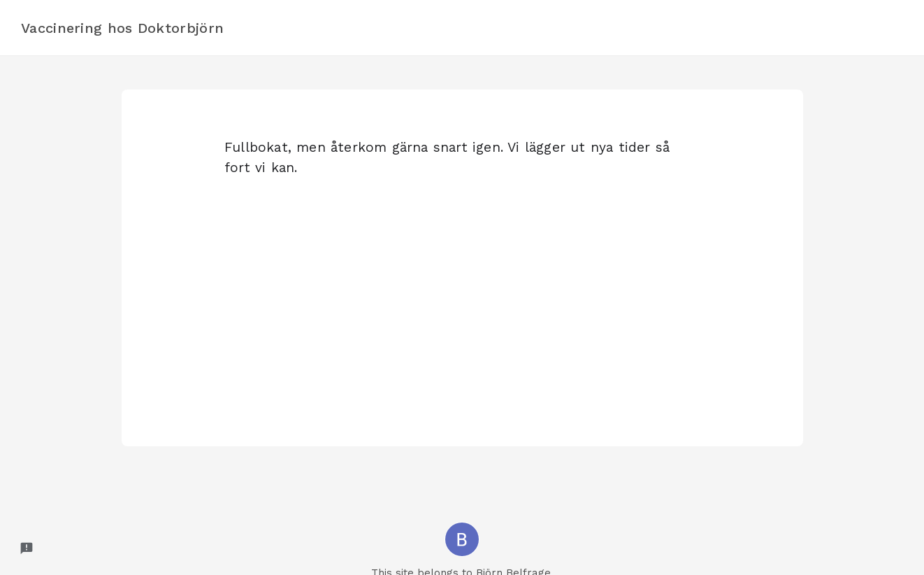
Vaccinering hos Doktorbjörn (122, 28)
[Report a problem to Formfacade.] (27, 548)
